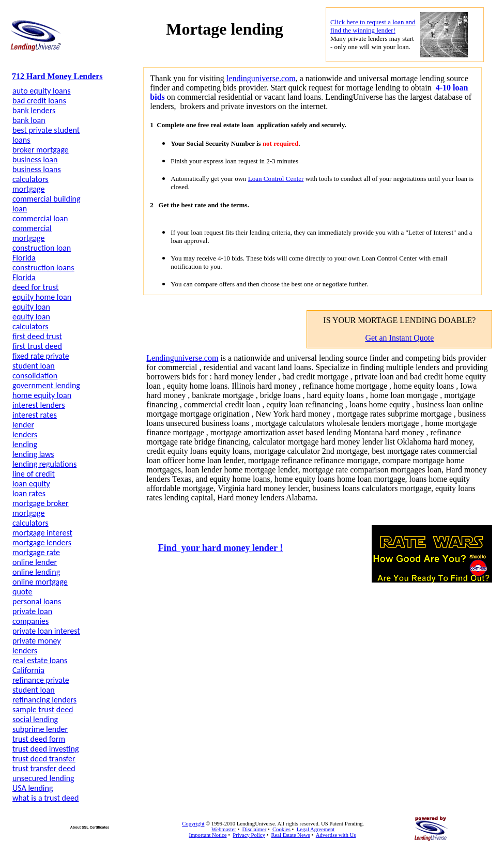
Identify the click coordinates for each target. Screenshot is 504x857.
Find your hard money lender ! (220, 548)
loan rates (29, 493)
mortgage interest (42, 533)
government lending (46, 385)
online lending (36, 572)
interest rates (35, 415)
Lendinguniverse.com (182, 358)
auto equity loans (41, 91)
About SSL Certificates (90, 827)
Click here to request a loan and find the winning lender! (373, 26)
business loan (35, 159)
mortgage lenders (42, 542)
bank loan (29, 120)
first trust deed (37, 346)
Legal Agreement (316, 829)
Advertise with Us (336, 835)
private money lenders (37, 646)
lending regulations (44, 464)
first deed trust (37, 336)
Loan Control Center (276, 179)
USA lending (33, 788)
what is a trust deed (45, 798)
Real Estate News (290, 835)
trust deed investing (46, 749)
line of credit (34, 474)
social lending (35, 719)
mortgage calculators (30, 518)
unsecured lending (43, 778)
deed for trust (35, 287)
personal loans (37, 601)
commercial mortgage (32, 233)
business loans (37, 169)
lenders (25, 434)
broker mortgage (41, 150)
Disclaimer (254, 829)
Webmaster (224, 829)
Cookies (281, 829)
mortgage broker (41, 503)
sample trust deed (43, 709)
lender (23, 425)
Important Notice (208, 835)
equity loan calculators (31, 322)
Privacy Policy (249, 835)
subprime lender (40, 729)
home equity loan (42, 395)
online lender (35, 562)
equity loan (31, 307)
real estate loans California (40, 665)
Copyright (193, 824)
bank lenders (34, 110)
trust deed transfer (44, 759)
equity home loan (42, 297)
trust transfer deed (44, 768)
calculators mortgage (30, 184)
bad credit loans (39, 101)
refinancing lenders (44, 700)
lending (25, 444)
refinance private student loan (41, 685)
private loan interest (46, 631)
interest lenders (39, 405)
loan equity (31, 484)
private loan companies (32, 616)
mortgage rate (36, 552)
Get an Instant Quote (399, 338)
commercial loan (40, 218)
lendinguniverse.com (261, 78)
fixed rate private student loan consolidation (41, 366)
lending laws (33, 454)
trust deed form (39, 739)
